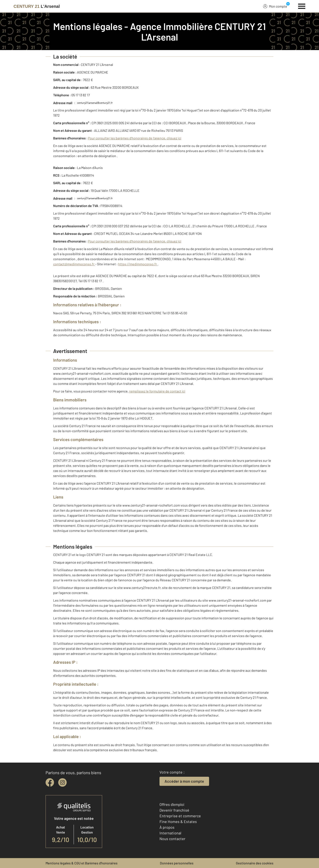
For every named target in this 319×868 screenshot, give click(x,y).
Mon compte (275, 6)
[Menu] (302, 6)
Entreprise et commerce (180, 816)
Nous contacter (172, 839)
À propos (167, 827)
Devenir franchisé (174, 810)
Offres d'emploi (172, 804)
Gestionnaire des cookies (255, 863)
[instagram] (62, 782)
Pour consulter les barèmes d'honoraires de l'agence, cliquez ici (135, 138)
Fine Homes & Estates (178, 822)
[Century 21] (37, 6)
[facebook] (50, 782)
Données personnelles (177, 863)
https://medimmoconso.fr (138, 264)
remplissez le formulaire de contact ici (157, 391)
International (170, 833)
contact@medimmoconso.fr (74, 264)
